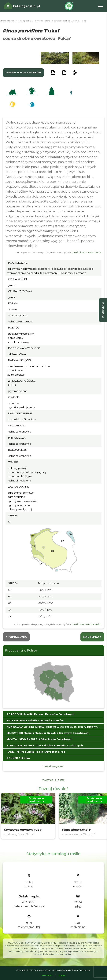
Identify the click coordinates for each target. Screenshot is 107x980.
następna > (92, 637)
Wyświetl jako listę (53, 780)
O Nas (62, 976)
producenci (103, 310)
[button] (23, 58)
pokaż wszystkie (53, 766)
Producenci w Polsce (21, 650)
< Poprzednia (16, 637)
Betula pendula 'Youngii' (29, 906)
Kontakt (47, 976)
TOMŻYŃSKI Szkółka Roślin (86, 252)
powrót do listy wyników (23, 72)
